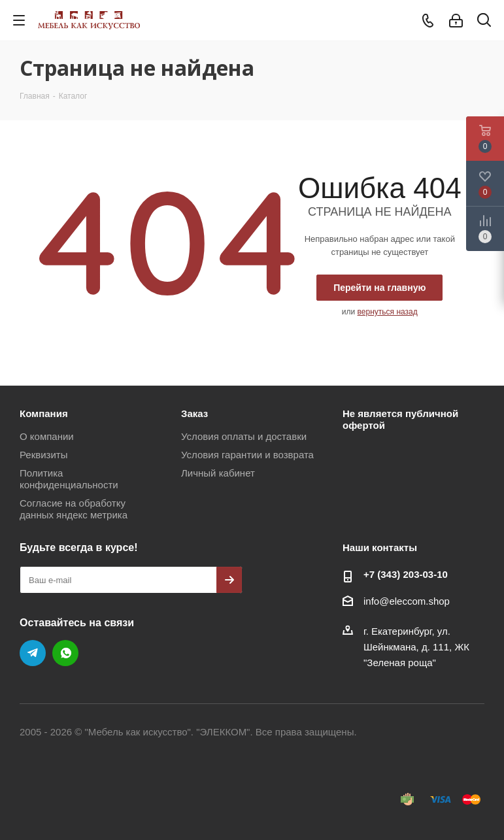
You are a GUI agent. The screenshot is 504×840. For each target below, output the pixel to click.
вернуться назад (388, 312)
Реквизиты (44, 455)
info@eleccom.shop (407, 601)
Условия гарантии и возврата (247, 455)
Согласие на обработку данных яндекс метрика (74, 509)
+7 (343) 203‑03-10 (406, 574)
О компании (47, 436)
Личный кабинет (218, 473)
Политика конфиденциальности (69, 479)
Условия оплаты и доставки (244, 436)
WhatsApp (65, 653)
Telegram (33, 653)
